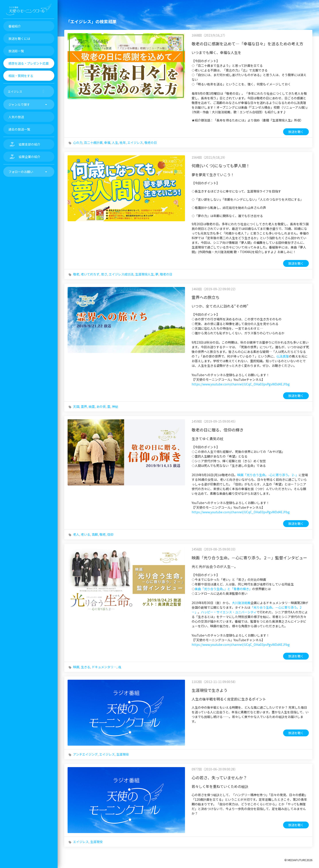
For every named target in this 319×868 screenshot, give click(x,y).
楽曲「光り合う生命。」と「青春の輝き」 (223, 589)
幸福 (107, 142)
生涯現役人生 (144, 274)
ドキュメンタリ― (104, 667)
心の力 (78, 142)
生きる (86, 667)
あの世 (101, 406)
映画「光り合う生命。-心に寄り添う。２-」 (268, 475)
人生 (115, 142)
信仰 (110, 534)
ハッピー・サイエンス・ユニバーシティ (229, 612)
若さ (104, 274)
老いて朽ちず (90, 274)
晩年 (123, 142)
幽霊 (92, 406)
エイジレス (135, 142)
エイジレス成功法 (121, 274)
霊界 (84, 406)
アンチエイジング (85, 754)
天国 (76, 406)
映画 (76, 667)
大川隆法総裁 (241, 603)
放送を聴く (296, 132)
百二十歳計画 (93, 142)
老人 (76, 534)
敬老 (76, 274)
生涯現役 (123, 754)
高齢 (95, 534)
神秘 (115, 406)
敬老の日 (151, 142)
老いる (86, 534)
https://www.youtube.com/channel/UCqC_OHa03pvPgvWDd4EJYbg (241, 384)
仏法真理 (283, 356)
